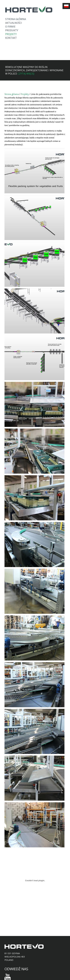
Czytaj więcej (26, 74)
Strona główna (16, 19)
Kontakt (11, 38)
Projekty (11, 34)
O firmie (10, 27)
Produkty (12, 30)
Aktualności (14, 23)
